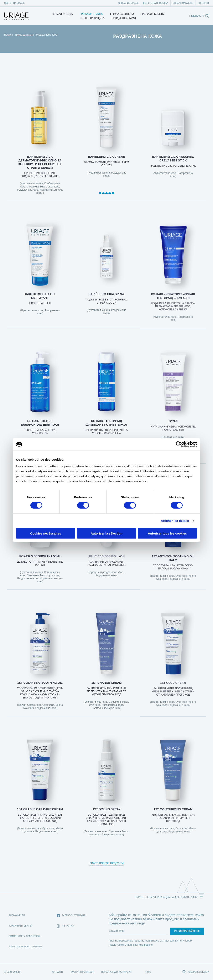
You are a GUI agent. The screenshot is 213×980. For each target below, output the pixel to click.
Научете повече (143, 945)
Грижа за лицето (122, 14)
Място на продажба (156, 3)
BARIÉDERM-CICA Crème (106, 158)
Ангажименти (17, 915)
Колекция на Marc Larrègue (25, 947)
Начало (9, 35)
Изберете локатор (196, 972)
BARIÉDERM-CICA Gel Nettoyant (40, 302)
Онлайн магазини (183, 3)
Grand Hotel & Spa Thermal (25, 936)
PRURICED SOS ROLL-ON (106, 562)
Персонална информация (116, 972)
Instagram (66, 926)
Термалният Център (21, 926)
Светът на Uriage (14, 3)
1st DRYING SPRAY (106, 815)
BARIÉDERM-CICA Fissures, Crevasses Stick (173, 161)
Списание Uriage (128, 3)
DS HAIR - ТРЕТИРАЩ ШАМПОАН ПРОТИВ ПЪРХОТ (107, 429)
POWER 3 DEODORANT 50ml (40, 562)
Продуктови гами (124, 18)
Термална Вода (62, 14)
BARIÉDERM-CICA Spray (106, 300)
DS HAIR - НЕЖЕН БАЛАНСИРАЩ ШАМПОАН (40, 429)
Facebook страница (71, 916)
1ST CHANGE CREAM (106, 689)
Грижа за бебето (152, 14)
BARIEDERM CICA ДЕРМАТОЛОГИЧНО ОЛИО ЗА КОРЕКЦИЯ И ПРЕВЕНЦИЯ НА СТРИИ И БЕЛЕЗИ (40, 163)
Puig (148, 972)
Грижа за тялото (91, 14)
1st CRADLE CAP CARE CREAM (40, 815)
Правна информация (82, 972)
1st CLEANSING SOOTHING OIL (40, 688)
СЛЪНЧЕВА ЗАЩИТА (92, 18)
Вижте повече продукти (106, 863)
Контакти (203, 3)
